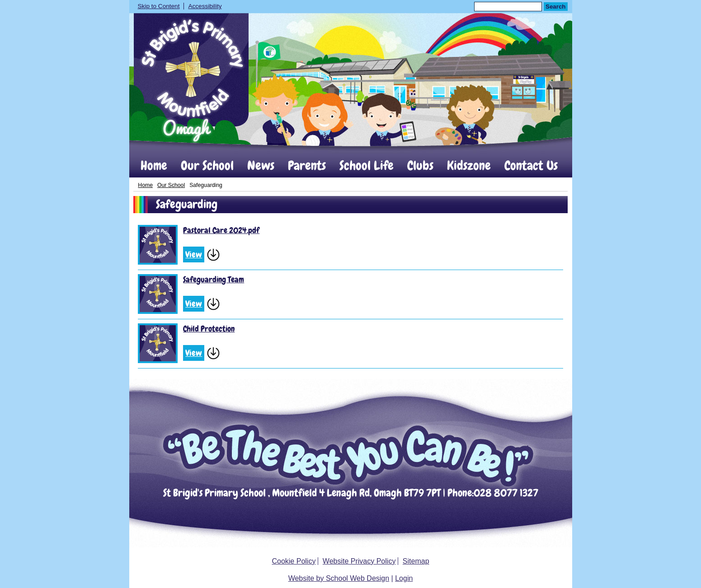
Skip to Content (159, 6)
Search (555, 7)
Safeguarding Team (214, 279)
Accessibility (205, 6)
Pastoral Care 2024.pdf (221, 230)
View (194, 254)
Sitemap (416, 561)
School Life (367, 166)
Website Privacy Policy (359, 561)
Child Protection (209, 329)
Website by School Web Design (339, 578)
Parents (307, 166)
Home (154, 166)
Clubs (420, 166)
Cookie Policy (294, 561)
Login (404, 578)
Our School (207, 166)
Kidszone (469, 166)
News (261, 166)
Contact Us (531, 166)
